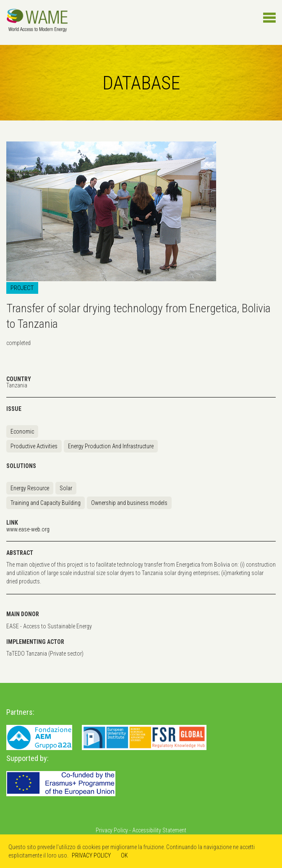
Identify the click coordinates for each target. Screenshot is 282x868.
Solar (66, 488)
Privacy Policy (112, 830)
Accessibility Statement (159, 830)
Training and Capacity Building (46, 503)
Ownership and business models (129, 503)
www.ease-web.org (28, 529)
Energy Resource (30, 488)
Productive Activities (34, 446)
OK (124, 855)
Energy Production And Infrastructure (111, 446)
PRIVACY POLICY (91, 855)
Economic (22, 431)
